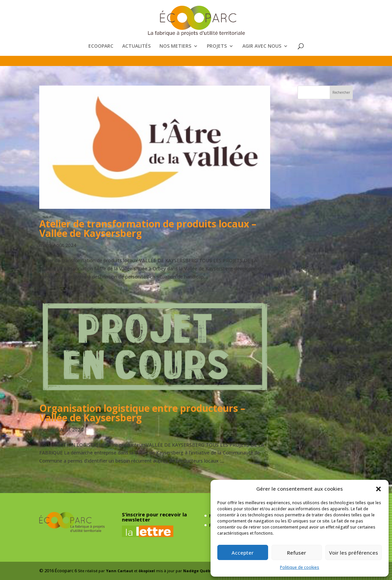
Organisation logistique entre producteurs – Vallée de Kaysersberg (142, 413)
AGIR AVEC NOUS (262, 46)
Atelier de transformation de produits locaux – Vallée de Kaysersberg (148, 228)
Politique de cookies (300, 567)
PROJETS (217, 46)
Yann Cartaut (119, 571)
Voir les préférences (354, 553)
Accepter (243, 553)
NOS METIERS (175, 46)
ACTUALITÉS (136, 46)
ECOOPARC (101, 46)
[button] (378, 489)
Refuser (297, 553)
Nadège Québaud (201, 571)
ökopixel (147, 571)
